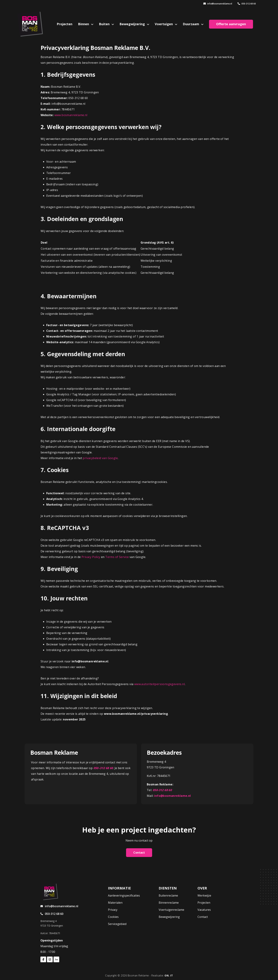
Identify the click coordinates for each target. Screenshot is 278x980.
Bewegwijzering (133, 24)
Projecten (65, 24)
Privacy (113, 910)
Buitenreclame (168, 895)
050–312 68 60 (103, 768)
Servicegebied (117, 924)
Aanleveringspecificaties (124, 895)
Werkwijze (204, 895)
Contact (139, 853)
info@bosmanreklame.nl (218, 4)
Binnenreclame (169, 903)
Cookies (113, 917)
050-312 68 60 (247, 4)
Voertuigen (164, 24)
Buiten (105, 24)
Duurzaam (191, 24)
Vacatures (204, 910)
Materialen (115, 903)
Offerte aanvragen (231, 24)
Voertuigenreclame (171, 910)
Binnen (84, 24)
